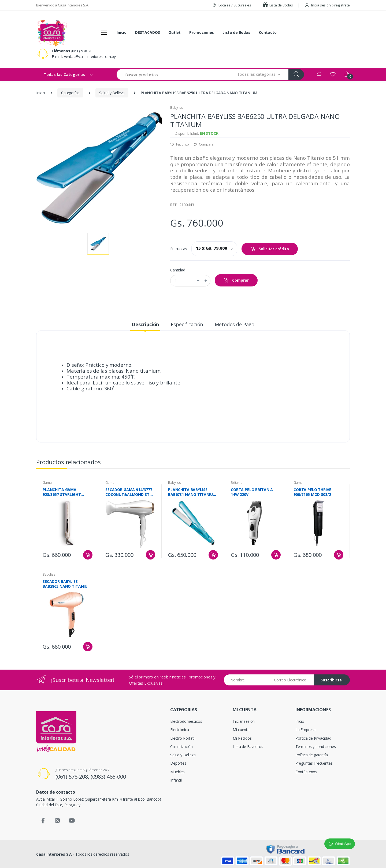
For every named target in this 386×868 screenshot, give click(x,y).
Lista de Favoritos (248, 747)
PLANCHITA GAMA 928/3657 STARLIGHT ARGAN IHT (62, 492)
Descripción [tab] (145, 324)
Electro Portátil (183, 738)
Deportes (178, 763)
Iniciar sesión (244, 721)
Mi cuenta (241, 730)
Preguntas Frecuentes (314, 763)
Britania (237, 483)
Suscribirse (331, 680)
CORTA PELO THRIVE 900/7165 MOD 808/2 (312, 492)
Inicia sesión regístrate (327, 5)
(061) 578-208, (73, 777)
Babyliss (177, 108)
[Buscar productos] (173, 75)
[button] (259, 75)
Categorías (70, 93)
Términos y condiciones (316, 747)
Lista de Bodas (278, 5)
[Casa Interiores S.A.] (52, 32)
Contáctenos (306, 772)
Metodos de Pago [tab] (235, 324)
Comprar (236, 280)
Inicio (122, 32)
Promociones (202, 32)
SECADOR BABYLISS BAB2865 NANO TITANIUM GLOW (67, 584)
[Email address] (292, 680)
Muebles (177, 772)
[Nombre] (247, 680)
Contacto (268, 32)
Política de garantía (312, 755)
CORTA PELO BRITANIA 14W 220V (252, 492)
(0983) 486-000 (108, 777)
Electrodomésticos (186, 721)
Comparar (204, 144)
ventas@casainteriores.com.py (90, 57)
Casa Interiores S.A (54, 854)
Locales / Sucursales (231, 5)
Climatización (181, 747)
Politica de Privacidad (313, 738)
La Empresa (306, 730)
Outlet (175, 32)
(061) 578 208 (83, 51)
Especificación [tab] (187, 324)
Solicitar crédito (270, 249)
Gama (47, 483)
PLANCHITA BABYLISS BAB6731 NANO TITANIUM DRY (192, 492)
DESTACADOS (148, 32)
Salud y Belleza (112, 93)
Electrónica (179, 730)
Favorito (180, 144)
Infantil (176, 780)
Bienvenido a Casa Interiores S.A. (62, 5)
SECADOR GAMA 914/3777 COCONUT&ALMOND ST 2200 (129, 492)
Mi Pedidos (242, 738)
